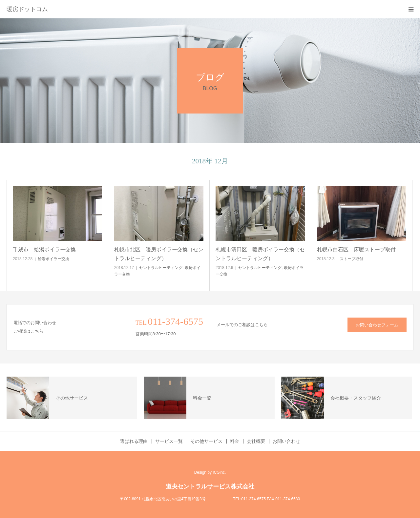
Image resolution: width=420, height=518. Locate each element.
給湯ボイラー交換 (53, 259)
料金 (235, 441)
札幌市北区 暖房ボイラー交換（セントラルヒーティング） (159, 254)
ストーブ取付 (351, 259)
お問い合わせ (286, 441)
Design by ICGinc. (210, 472)
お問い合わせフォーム (377, 325)
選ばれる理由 (134, 441)
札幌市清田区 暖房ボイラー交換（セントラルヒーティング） (260, 254)
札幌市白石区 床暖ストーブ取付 (356, 249)
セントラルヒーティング (161, 268)
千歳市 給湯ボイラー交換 (44, 249)
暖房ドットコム (27, 9)
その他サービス (206, 441)
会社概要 (256, 441)
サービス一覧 (169, 441)
